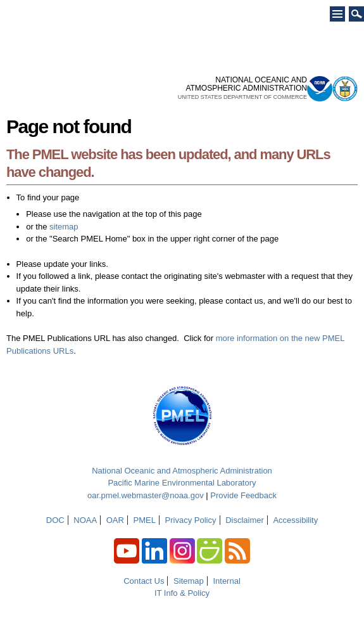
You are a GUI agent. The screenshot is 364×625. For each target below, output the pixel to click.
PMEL (145, 520)
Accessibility (295, 520)
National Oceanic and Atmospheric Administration (182, 471)
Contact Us (144, 581)
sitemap (64, 227)
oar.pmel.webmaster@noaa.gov (146, 495)
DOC (55, 520)
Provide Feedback (243, 495)
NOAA (85, 520)
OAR (115, 520)
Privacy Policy (191, 520)
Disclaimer (245, 520)
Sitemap (189, 581)
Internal (226, 581)
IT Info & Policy (182, 593)
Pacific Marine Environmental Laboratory (182, 483)
